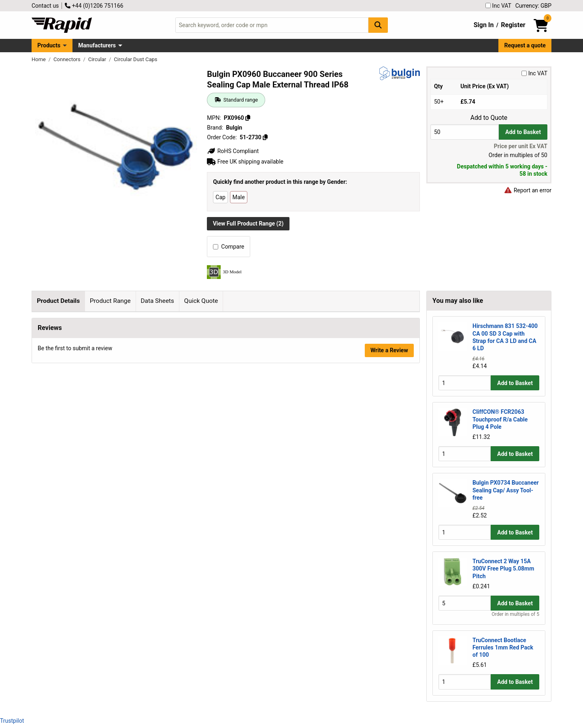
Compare (229, 247)
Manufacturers (97, 45)
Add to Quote (489, 118)
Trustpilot (12, 721)
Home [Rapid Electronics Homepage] (39, 59)
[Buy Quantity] (465, 132)
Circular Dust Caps (135, 59)
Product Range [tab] (110, 301)
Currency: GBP (533, 6)
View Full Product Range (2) (248, 224)
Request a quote (525, 45)
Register (513, 25)
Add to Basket (523, 132)
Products (49, 45)
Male (239, 197)
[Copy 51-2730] (265, 137)
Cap (220, 197)
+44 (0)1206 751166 (94, 6)
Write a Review (389, 471)
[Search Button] (378, 25)
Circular (98, 59)
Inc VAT (498, 6)
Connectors (68, 59)
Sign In (484, 25)
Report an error (528, 190)
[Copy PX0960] (248, 118)
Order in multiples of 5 (515, 614)
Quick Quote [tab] (201, 301)
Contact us (45, 6)
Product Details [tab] (58, 301)
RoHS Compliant (233, 151)
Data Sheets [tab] (157, 301)
